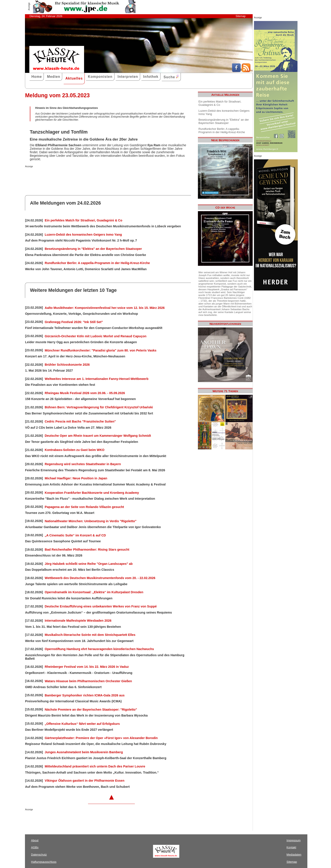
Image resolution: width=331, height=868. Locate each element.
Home (37, 77)
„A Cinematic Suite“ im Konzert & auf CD (75, 535)
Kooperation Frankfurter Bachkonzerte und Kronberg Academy (92, 493)
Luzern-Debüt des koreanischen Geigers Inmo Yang (83, 235)
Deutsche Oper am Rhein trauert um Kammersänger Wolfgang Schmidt (98, 436)
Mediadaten (294, 855)
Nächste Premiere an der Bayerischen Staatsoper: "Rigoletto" (91, 710)
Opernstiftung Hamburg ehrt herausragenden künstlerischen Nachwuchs (99, 649)
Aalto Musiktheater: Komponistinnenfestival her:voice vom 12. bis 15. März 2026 (105, 308)
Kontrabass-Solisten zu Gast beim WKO (75, 450)
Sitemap (240, 16)
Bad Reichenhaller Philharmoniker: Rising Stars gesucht (87, 550)
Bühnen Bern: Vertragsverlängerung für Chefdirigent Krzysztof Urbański (99, 407)
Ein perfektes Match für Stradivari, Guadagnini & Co (83, 220)
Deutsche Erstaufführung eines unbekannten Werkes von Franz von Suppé (101, 606)
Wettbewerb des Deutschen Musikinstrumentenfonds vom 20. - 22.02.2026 (100, 578)
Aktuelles (74, 78)
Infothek (151, 77)
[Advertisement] (76, 176)
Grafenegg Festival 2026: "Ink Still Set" (74, 322)
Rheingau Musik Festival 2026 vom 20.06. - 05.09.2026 (85, 393)
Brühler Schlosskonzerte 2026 (67, 365)
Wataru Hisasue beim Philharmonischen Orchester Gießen (88, 681)
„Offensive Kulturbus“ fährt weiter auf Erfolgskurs (82, 724)
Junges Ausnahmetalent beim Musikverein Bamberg (84, 752)
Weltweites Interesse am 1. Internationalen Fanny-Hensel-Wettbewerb (97, 379)
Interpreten (128, 77)
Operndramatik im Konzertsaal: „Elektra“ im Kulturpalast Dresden (94, 592)
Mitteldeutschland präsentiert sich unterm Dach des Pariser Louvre (95, 766)
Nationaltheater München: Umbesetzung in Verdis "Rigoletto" (91, 521)
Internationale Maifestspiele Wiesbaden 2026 (78, 621)
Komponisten (100, 77)
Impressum (294, 840)
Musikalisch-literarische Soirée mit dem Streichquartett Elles (90, 635)
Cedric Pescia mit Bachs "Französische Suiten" (80, 421)
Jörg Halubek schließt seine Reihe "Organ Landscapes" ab (89, 564)
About (35, 840)
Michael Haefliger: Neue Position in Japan (76, 478)
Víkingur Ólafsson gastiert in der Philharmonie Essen (85, 781)
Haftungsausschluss (44, 862)
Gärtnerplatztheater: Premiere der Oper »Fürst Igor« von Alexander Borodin (101, 738)
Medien (54, 77)
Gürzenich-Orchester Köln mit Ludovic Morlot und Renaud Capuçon (96, 336)
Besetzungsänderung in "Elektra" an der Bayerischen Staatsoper (93, 249)
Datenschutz (39, 855)
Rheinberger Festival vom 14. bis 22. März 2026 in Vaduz (87, 667)
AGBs (35, 847)
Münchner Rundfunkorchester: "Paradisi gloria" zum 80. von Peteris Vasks (100, 350)
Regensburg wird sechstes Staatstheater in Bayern (83, 464)
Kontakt (291, 847)
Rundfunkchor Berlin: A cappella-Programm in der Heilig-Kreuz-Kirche (97, 263)
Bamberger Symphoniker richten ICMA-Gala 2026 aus (85, 695)
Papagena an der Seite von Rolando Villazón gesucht (84, 507)
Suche (171, 77)
